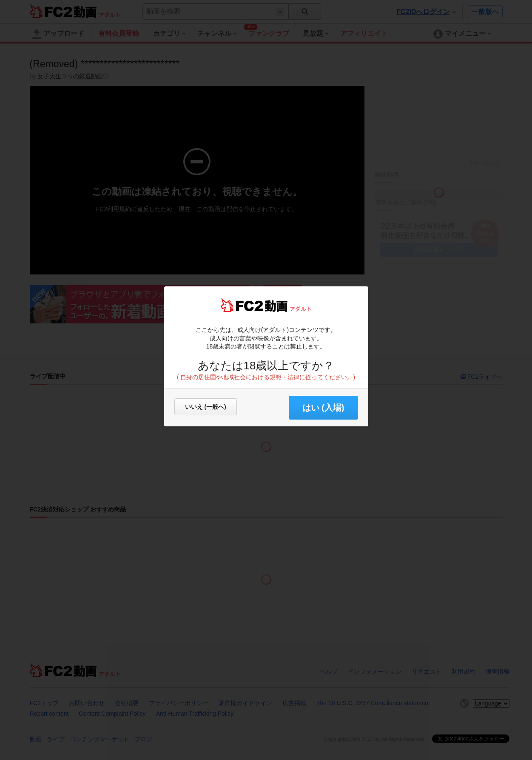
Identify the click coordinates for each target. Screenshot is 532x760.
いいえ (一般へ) (206, 407)
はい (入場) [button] (323, 408)
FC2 (242, 305)
